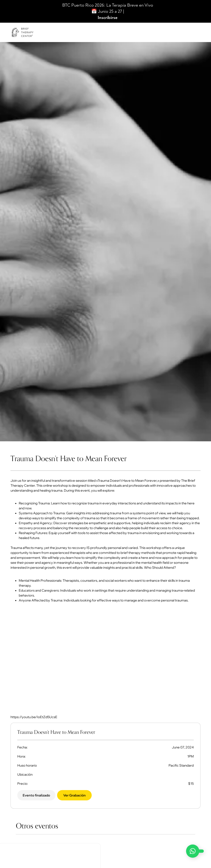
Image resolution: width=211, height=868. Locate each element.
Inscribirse (108, 18)
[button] (37, 796)
